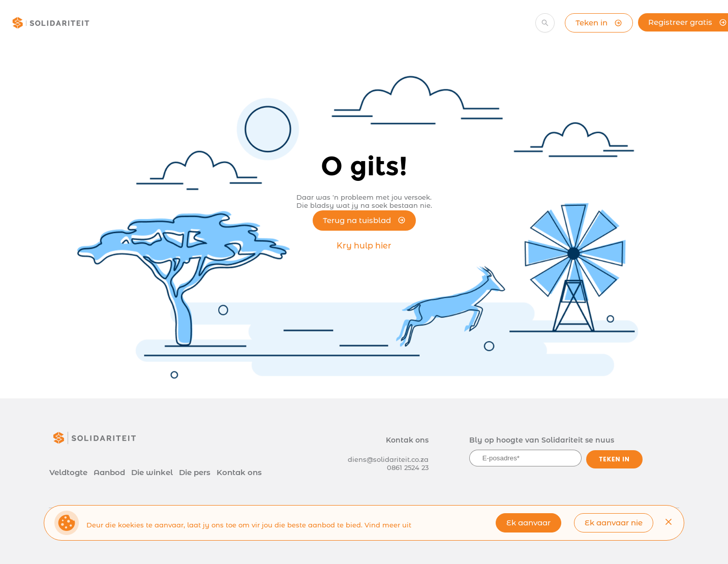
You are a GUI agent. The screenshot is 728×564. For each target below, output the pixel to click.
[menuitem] (164, 24)
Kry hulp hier (364, 246)
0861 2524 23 (408, 467)
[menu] (307, 23)
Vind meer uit (388, 525)
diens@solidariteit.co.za (388, 459)
